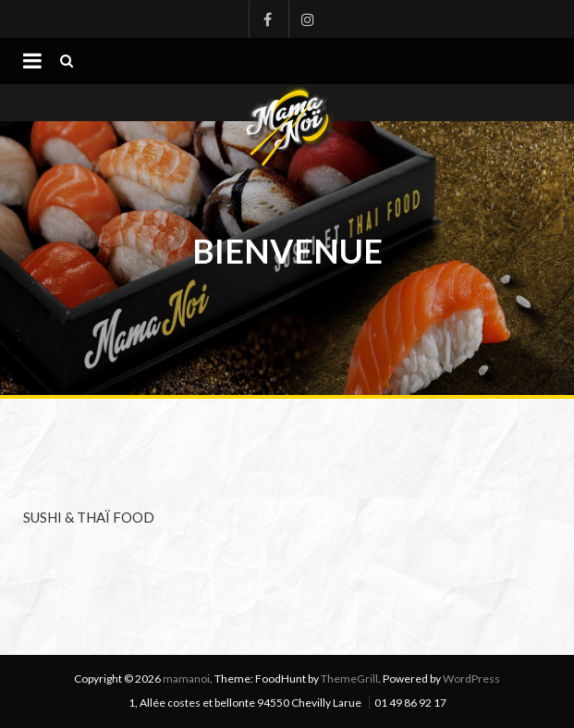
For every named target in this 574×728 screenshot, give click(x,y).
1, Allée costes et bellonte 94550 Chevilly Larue (245, 703)
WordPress (471, 679)
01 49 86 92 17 (410, 703)
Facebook (267, 19)
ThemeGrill (349, 679)
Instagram (307, 19)
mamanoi (186, 679)
